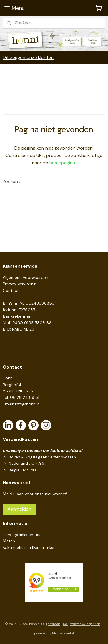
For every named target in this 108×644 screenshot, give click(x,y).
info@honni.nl (28, 404)
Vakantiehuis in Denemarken (29, 547)
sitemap (54, 624)
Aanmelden (19, 509)
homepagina (62, 163)
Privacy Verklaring (19, 284)
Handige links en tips (22, 535)
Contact (11, 290)
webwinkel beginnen (85, 624)
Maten (9, 541)
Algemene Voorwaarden (25, 277)
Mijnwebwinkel (63, 633)
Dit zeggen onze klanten (28, 57)
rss (65, 624)
